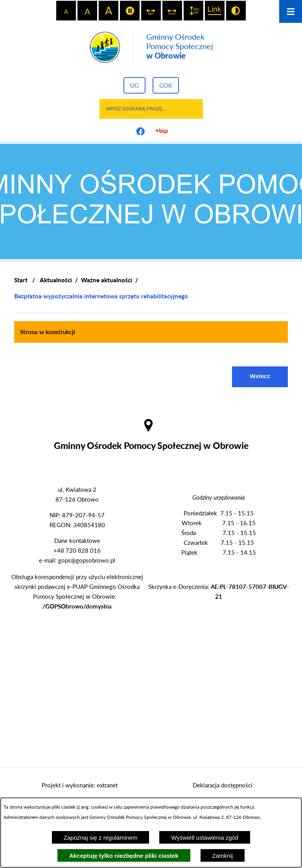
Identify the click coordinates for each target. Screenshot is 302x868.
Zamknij (223, 856)
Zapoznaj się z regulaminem (101, 838)
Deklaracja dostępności (223, 785)
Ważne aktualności (107, 280)
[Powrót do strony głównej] (21, 280)
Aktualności (56, 280)
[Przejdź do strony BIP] (162, 131)
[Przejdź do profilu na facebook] (140, 131)
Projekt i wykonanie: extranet (80, 785)
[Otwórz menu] (291, 11)
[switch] (130, 11)
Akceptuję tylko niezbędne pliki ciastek (124, 856)
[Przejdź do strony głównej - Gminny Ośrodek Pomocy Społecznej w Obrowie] (151, 48)
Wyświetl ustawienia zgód (205, 838)
